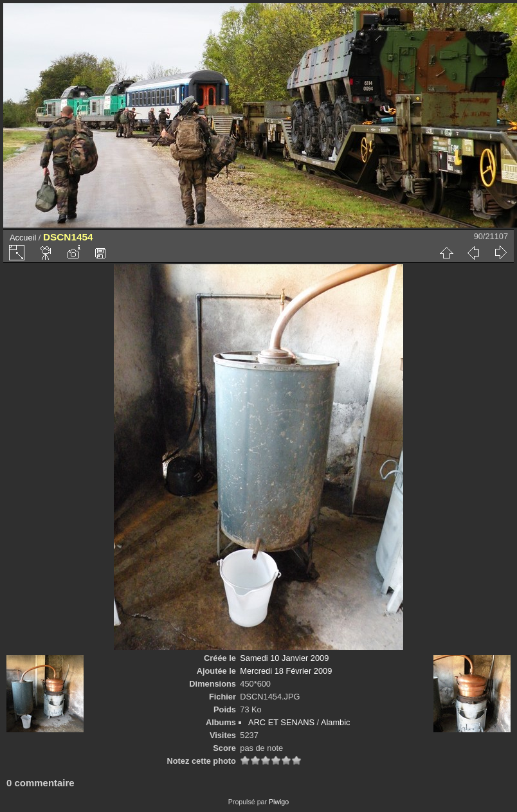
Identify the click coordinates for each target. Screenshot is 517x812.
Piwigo (279, 802)
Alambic (336, 722)
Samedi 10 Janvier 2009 (284, 658)
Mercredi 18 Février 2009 (286, 671)
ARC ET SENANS (281, 722)
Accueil (23, 238)
